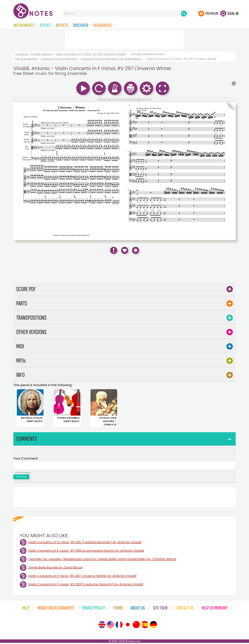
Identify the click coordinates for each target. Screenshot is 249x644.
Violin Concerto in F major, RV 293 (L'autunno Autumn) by (86, 586)
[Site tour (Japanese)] (128, 626)
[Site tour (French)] (119, 626)
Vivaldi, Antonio (42, 54)
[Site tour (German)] (153, 626)
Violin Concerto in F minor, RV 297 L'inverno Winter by (82, 577)
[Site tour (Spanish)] (145, 626)
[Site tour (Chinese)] (136, 626)
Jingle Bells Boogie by (55, 569)
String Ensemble (26, 59)
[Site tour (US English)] (111, 626)
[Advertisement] (124, 39)
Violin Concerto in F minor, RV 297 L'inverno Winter (91, 54)
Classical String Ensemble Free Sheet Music (111, 59)
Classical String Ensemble (59, 59)
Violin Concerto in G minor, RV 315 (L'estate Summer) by (85, 543)
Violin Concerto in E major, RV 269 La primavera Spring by (86, 552)
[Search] (184, 14)
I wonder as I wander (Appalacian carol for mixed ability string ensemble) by (102, 560)
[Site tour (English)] (102, 626)
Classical (21, 54)
